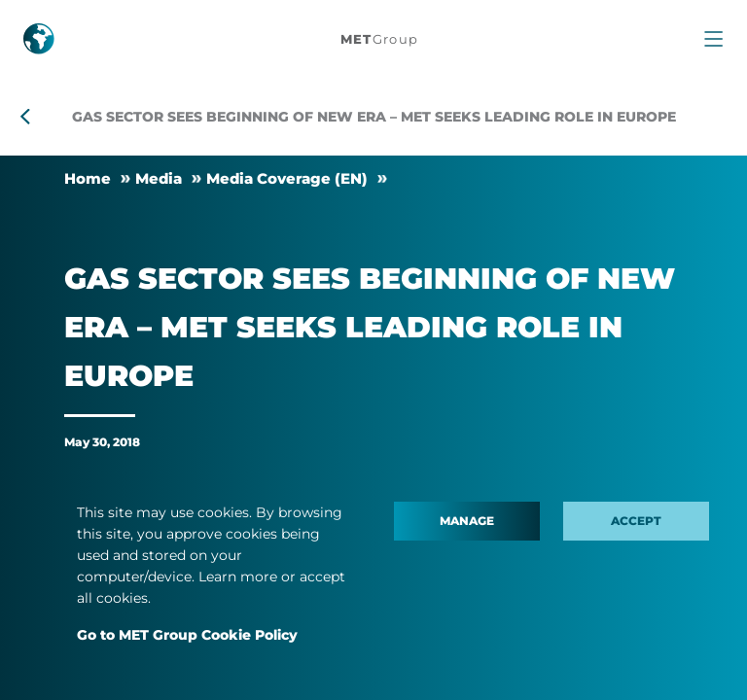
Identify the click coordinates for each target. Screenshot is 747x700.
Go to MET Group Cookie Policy (187, 635)
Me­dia (159, 178)
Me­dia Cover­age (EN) (287, 178)
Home (88, 178)
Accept (636, 521)
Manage (467, 521)
